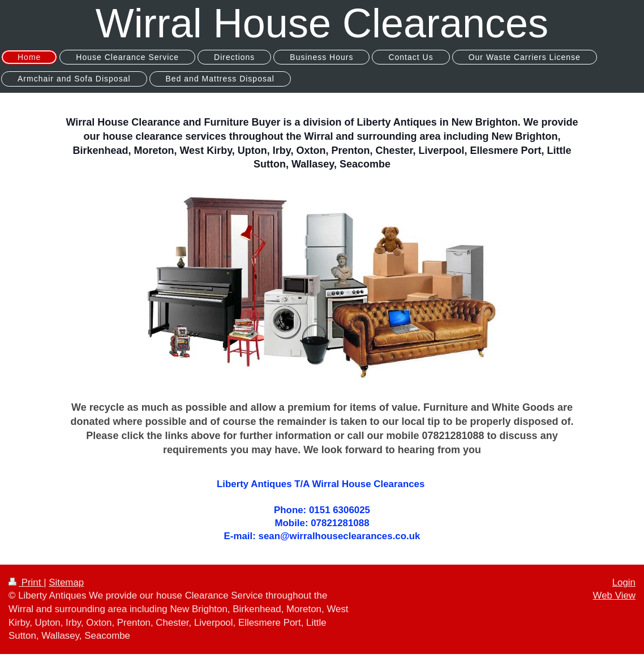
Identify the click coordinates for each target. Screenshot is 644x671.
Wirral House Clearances (322, 23)
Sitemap (66, 582)
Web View (614, 595)
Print (26, 582)
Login (624, 582)
